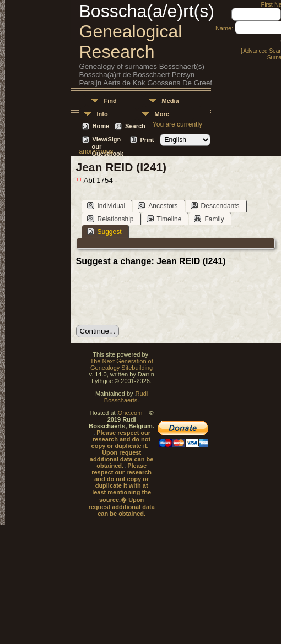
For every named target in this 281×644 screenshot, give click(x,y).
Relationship (110, 219)
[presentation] (160, 296)
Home (101, 126)
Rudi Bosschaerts (126, 397)
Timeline (164, 219)
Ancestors (158, 206)
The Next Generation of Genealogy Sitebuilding (121, 364)
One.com (130, 413)
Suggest (104, 231)
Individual (106, 206)
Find (110, 101)
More (162, 114)
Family (209, 219)
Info (102, 114)
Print (147, 140)
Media (171, 101)
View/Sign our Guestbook (108, 140)
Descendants (215, 206)
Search (135, 126)
